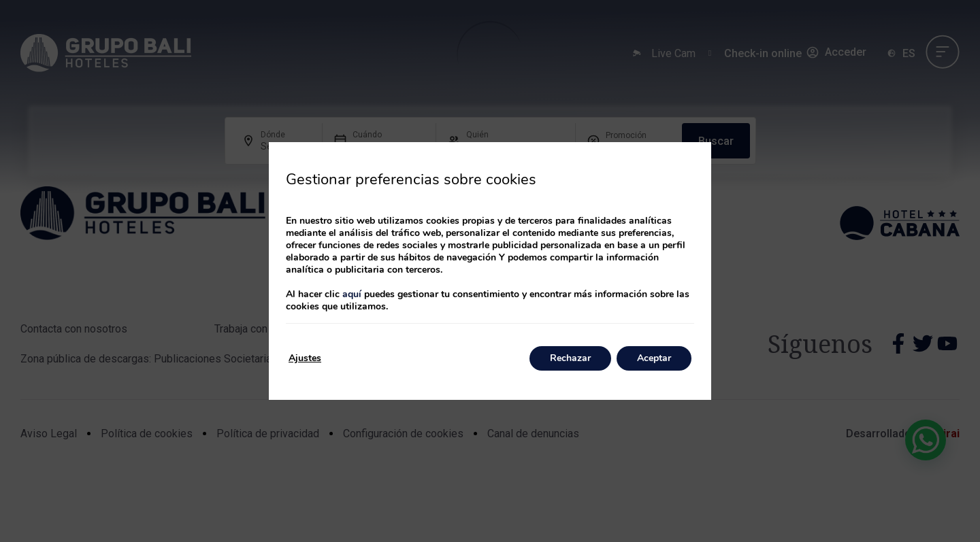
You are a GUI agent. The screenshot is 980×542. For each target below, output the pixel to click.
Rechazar (570, 358)
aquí (352, 294)
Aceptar (654, 358)
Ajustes (305, 358)
